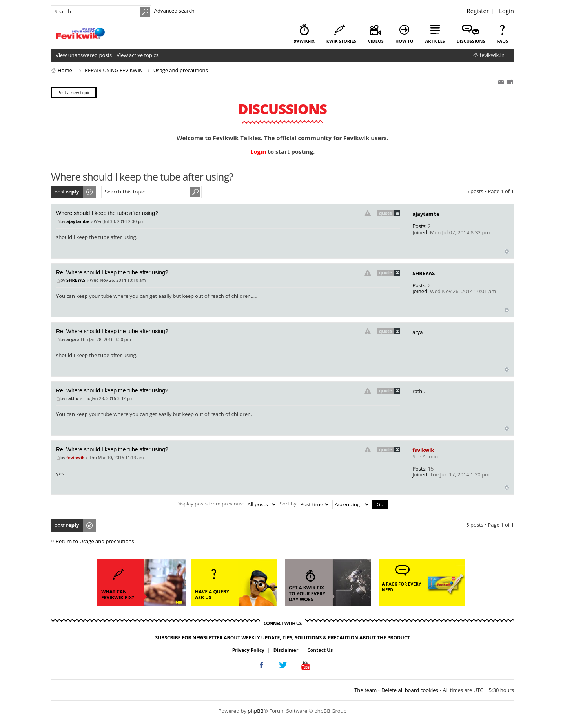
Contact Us (320, 650)
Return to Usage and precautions (95, 541)
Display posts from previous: (227, 504)
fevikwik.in (492, 55)
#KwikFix (304, 41)
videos (376, 41)
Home (65, 70)
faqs (503, 41)
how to (405, 41)
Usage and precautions (181, 70)
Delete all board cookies (410, 690)
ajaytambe (78, 221)
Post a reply (74, 192)
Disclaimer (286, 650)
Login (507, 11)
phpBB (256, 711)
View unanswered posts (84, 55)
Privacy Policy (248, 650)
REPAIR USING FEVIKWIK (113, 70)
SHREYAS (76, 280)
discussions (471, 41)
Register (478, 11)
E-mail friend (501, 82)
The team (365, 690)
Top (507, 251)
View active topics (137, 55)
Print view (510, 82)
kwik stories (341, 41)
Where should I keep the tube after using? (107, 213)
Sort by (305, 504)
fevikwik (76, 457)
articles (435, 41)
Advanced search (174, 11)
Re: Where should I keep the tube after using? (112, 272)
